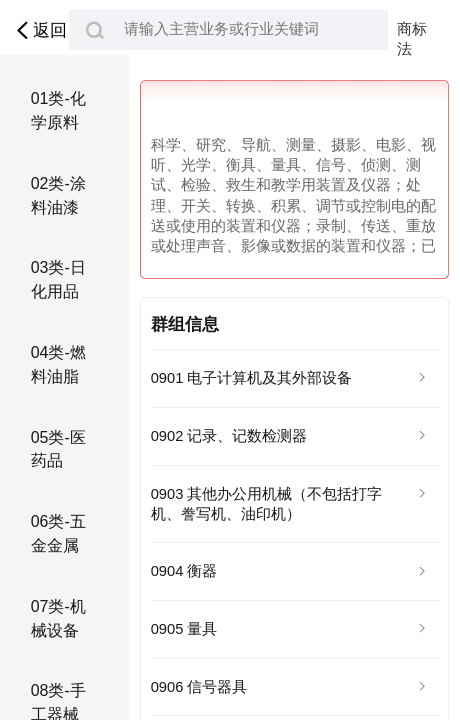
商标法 (412, 30)
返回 (39, 30)
